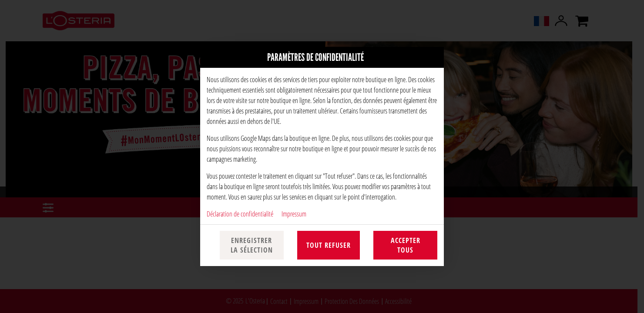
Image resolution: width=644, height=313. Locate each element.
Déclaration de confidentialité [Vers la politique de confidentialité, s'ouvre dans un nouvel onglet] (240, 214)
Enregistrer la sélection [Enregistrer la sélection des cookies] (252, 245)
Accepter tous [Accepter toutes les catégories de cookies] (406, 245)
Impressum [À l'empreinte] (294, 214)
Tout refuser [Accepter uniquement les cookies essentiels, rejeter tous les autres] (329, 245)
